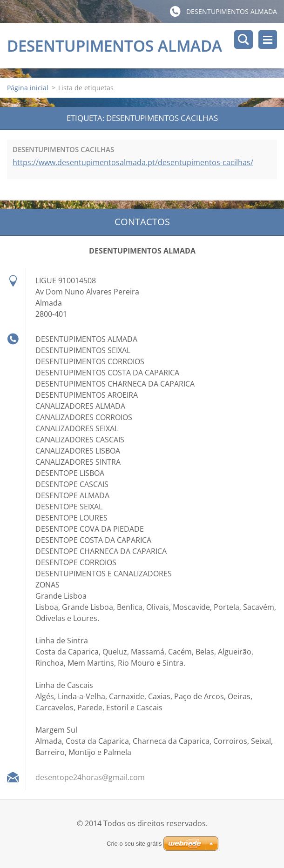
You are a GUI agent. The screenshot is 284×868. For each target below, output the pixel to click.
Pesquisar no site (243, 40)
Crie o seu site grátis (134, 844)
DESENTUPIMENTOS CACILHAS (63, 149)
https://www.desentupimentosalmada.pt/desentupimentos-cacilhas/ (133, 162)
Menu (268, 40)
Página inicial (28, 88)
